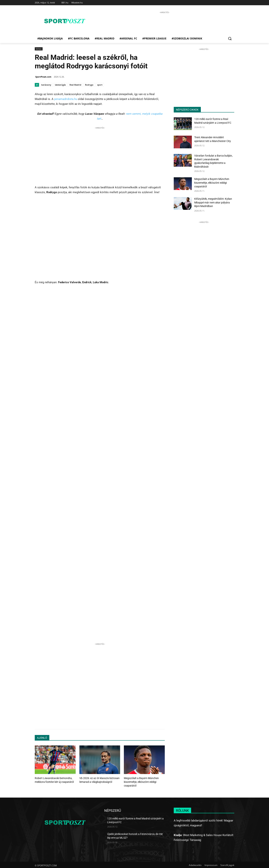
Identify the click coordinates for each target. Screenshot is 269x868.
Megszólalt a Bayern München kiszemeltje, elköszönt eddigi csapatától (140, 781)
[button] (230, 38)
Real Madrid (75, 85)
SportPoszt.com (43, 77)
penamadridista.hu (66, 99)
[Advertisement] (164, 23)
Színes (39, 49)
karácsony (46, 85)
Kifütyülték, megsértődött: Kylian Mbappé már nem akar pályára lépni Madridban (213, 202)
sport (100, 85)
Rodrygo (89, 85)
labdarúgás (60, 85)
